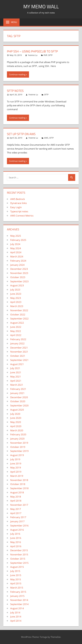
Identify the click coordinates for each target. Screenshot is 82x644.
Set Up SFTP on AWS (21, 134)
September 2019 (19, 451)
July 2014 (15, 612)
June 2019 (16, 463)
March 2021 (17, 385)
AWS (46, 138)
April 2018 (16, 501)
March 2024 (17, 256)
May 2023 (16, 298)
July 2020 (15, 414)
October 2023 (18, 277)
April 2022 (16, 335)
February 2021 (18, 389)
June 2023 (16, 294)
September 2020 (19, 405)
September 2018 (19, 488)
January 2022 (17, 343)
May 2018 (16, 497)
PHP (45, 55)
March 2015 (17, 588)
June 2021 (16, 372)
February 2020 (18, 434)
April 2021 (16, 381)
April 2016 (16, 546)
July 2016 (15, 534)
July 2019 (15, 459)
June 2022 (16, 327)
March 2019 (17, 476)
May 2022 (16, 331)
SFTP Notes (15, 91)
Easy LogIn (16, 207)
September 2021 (19, 360)
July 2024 (15, 244)
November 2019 (19, 443)
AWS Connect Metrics (22, 216)
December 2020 (19, 397)
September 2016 (19, 526)
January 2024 (17, 265)
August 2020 (17, 410)
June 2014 (16, 617)
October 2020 (18, 401)
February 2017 (18, 517)
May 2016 (16, 542)
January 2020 (17, 439)
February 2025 (18, 240)
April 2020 (16, 426)
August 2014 (17, 608)
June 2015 (16, 575)
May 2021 (16, 377)
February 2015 (18, 592)
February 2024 (18, 261)
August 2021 (17, 364)
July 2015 (15, 571)
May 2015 (16, 579)
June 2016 (16, 538)
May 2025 (16, 236)
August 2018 (17, 492)
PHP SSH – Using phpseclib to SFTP (32, 51)
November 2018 (19, 480)
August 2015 (17, 567)
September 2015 (19, 563)
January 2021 (17, 393)
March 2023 (17, 306)
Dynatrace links (19, 203)
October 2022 (18, 314)
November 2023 (19, 273)
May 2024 (16, 248)
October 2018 (18, 484)
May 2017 (16, 509)
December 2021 (19, 348)
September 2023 (19, 281)
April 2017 (16, 513)
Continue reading (17, 74)
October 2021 (18, 356)
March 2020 (17, 430)
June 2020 (16, 418)
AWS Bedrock (18, 199)
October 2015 (18, 559)
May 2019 (16, 468)
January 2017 (17, 521)
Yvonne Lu (33, 55)
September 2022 (19, 319)
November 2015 (19, 554)
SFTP (50, 55)
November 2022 (19, 310)
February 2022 (18, 339)
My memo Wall (41, 6)
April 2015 (16, 583)
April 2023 (16, 302)
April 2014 (16, 621)
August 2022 (17, 323)
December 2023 (19, 269)
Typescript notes (19, 211)
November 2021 (19, 352)
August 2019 (17, 455)
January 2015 (17, 596)
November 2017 (19, 505)
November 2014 (19, 600)
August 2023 (17, 285)
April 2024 (16, 252)
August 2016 (17, 530)
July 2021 (15, 368)
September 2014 (19, 604)
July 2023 (15, 290)
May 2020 (16, 422)
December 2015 (19, 550)
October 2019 (18, 447)
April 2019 (16, 472)
